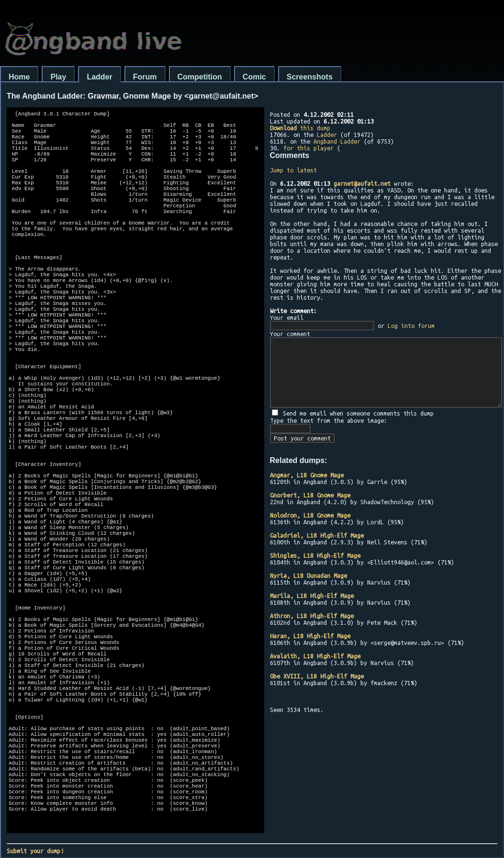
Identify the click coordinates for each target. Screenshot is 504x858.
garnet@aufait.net (362, 183)
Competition (200, 77)
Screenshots (310, 77)
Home (19, 77)
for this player (308, 148)
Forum (145, 77)
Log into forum (411, 326)
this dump (300, 128)
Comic (254, 77)
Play (58, 77)
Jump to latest (293, 170)
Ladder (99, 77)
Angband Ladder (337, 141)
